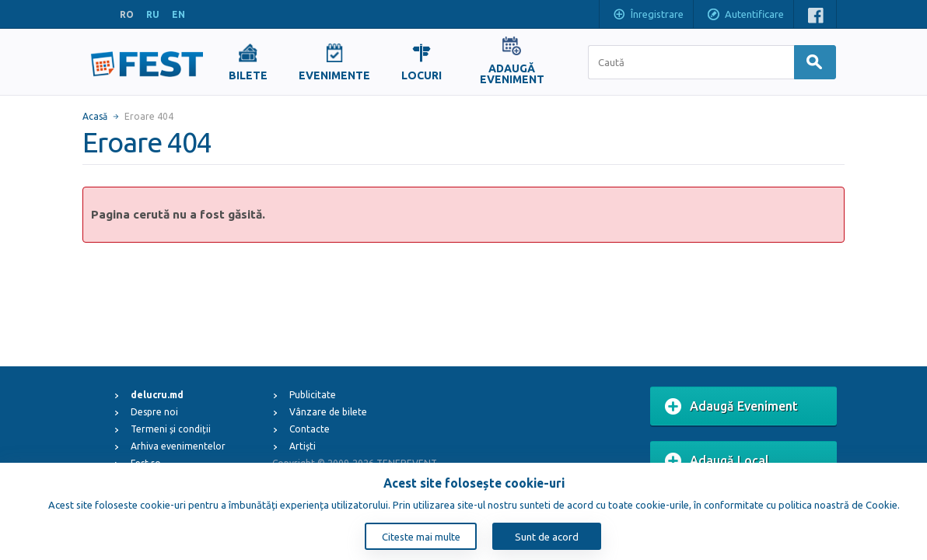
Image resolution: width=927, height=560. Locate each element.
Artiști (303, 446)
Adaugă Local (717, 461)
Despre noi (154, 412)
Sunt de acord (547, 537)
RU (153, 14)
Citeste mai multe (421, 537)
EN (178, 14)
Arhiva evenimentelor (178, 446)
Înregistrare (648, 16)
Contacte (310, 429)
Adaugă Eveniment (731, 407)
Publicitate (313, 395)
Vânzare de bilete (328, 412)
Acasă (95, 116)
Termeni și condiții (171, 429)
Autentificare (745, 16)
